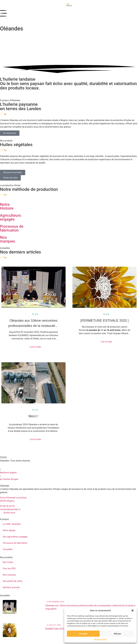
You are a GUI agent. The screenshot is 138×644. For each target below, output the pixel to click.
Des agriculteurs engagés (15, 537)
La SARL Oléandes (12, 524)
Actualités (8, 549)
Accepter (83, 634)
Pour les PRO (9, 568)
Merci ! (33, 416)
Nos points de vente (12, 581)
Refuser (117, 634)
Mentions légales (100, 639)
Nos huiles (8, 562)
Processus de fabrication (15, 543)
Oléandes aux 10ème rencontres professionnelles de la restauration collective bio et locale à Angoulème (33, 324)
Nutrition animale (11, 587)
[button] (132, 611)
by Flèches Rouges (9, 479)
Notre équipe (9, 530)
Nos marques (9, 575)
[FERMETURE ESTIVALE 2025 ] (105, 320)
